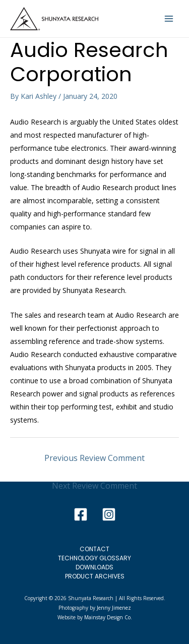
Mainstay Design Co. (108, 617)
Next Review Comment (94, 486)
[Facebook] (81, 514)
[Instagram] (109, 514)
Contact (94, 549)
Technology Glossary (94, 558)
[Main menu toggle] (169, 19)
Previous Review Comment (94, 458)
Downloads (94, 567)
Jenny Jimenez (114, 608)
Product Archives (95, 576)
